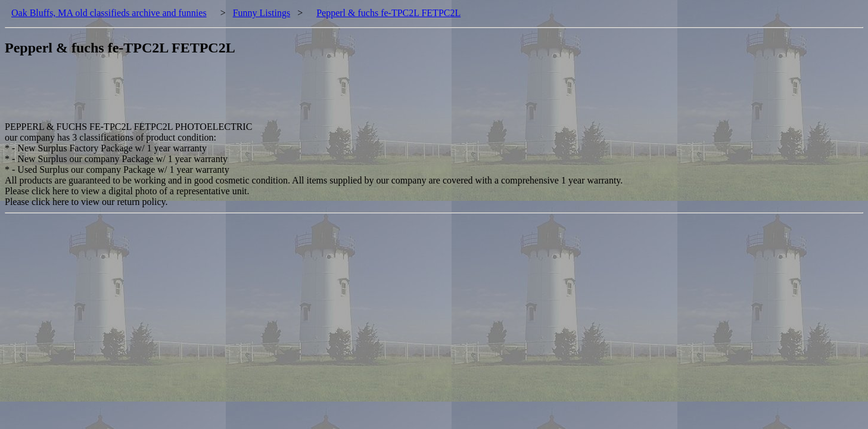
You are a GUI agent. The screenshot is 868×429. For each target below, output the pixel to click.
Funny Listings (262, 13)
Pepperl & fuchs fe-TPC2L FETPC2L (388, 13)
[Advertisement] (222, 95)
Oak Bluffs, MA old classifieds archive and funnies (109, 13)
